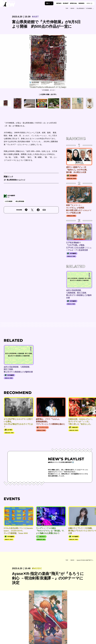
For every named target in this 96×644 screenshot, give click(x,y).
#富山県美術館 (20, 201)
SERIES (81, 3)
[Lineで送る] (26, 210)
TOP (67, 8)
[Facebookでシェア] (38, 210)
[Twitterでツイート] (32, 210)
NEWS (59, 3)
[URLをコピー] (44, 210)
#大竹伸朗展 (9, 201)
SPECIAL (73, 3)
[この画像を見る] (6, 103)
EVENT (66, 3)
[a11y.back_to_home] (8, 4)
